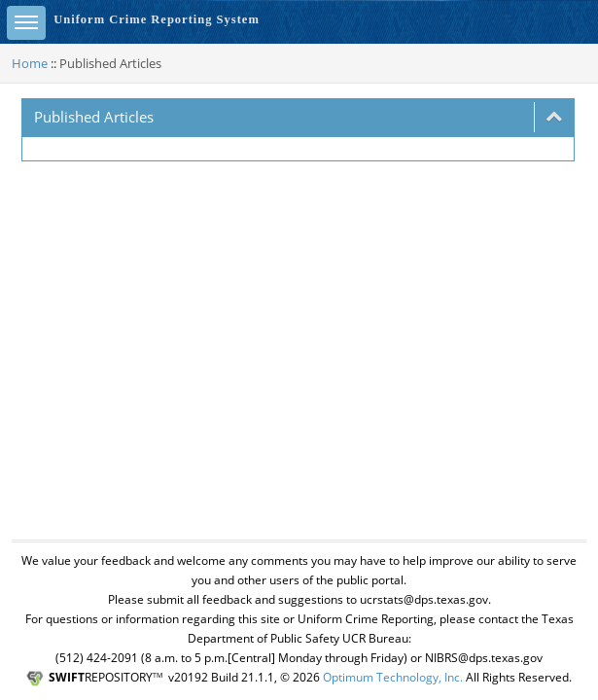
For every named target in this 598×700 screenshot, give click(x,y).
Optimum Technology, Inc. (393, 677)
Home (30, 63)
